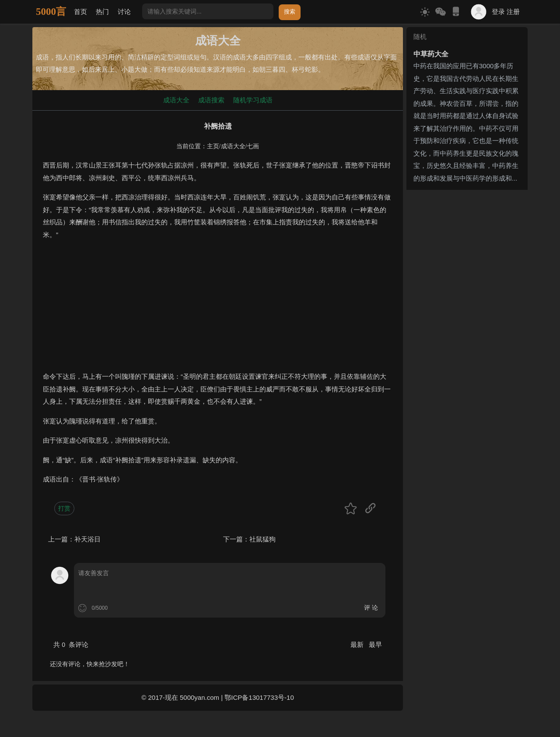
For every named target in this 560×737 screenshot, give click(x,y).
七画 (253, 146)
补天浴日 (87, 539)
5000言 (51, 12)
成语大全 (176, 100)
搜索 (290, 12)
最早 (375, 644)
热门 (102, 12)
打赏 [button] (64, 508)
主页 (213, 146)
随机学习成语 (253, 100)
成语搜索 (211, 100)
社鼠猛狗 (262, 539)
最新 (358, 644)
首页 (80, 12)
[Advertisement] (218, 309)
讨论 (124, 12)
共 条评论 (71, 644)
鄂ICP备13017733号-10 (259, 697)
